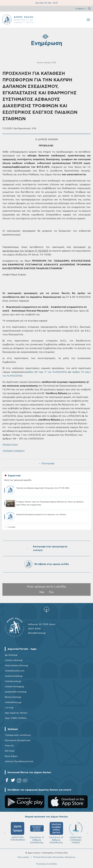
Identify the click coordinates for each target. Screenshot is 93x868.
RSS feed (10, 751)
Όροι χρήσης (23, 857)
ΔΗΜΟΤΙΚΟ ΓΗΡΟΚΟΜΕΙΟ (18, 832)
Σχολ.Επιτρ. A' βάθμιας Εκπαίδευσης (37, 833)
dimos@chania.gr (37, 633)
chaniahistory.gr (13, 702)
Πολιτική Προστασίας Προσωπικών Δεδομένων (54, 857)
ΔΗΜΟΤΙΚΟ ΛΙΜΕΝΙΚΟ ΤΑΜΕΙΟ (76, 833)
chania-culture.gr (14, 660)
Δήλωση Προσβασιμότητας (19, 761)
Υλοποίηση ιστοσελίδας (46, 864)
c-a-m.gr (9, 708)
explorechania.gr (14, 676)
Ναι (42, 592)
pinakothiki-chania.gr (16, 692)
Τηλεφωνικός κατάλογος (18, 735)
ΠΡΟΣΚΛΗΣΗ (10, 445)
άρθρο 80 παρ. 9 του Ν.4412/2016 (46, 372)
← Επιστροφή (46, 464)
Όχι (51, 592)
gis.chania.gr (11, 655)
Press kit (9, 746)
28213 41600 (34, 629)
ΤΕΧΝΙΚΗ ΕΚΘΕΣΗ (13, 451)
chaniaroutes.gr (13, 681)
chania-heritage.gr (15, 687)
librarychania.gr (13, 697)
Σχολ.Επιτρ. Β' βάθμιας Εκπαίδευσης (56, 833)
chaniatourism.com (15, 671)
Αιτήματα (80, 9)
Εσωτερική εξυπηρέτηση (18, 740)
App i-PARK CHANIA (16, 718)
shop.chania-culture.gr (17, 666)
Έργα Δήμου (11, 756)
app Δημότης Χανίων (16, 713)
